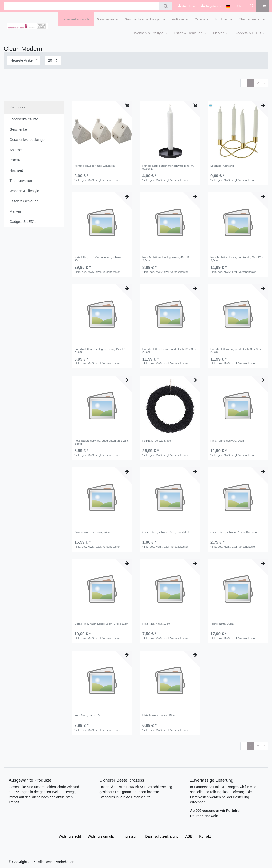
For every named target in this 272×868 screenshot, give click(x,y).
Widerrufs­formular (101, 836)
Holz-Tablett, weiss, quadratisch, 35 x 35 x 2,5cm (236, 351)
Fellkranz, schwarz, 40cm (158, 441)
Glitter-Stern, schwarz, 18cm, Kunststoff (234, 532)
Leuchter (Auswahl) (222, 166)
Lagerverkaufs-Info (76, 19)
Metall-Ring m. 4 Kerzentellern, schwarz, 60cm (99, 259)
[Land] (228, 6)
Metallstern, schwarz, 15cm (159, 715)
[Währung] (238, 6)
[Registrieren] (211, 6)
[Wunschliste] (250, 6)
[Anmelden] (187, 6)
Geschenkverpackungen (143, 19)
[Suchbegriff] (82, 6)
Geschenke (106, 19)
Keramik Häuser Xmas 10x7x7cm (94, 166)
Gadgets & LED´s (248, 33)
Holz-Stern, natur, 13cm (89, 715)
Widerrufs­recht (70, 836)
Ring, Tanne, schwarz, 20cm (227, 441)
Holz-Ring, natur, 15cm (156, 624)
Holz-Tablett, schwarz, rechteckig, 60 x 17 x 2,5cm (237, 259)
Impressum (130, 836)
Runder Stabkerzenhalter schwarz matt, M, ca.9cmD (168, 167)
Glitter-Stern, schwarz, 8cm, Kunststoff (166, 532)
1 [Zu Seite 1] (251, 83)
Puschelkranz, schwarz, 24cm (92, 532)
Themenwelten (250, 19)
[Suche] (166, 6)
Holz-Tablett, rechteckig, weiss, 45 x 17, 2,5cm (166, 259)
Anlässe (178, 19)
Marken (219, 33)
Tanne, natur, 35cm (222, 624)
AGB (189, 836)
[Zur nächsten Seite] (265, 83)
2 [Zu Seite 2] (258, 83)
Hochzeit (222, 19)
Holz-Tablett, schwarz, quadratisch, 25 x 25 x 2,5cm (101, 442)
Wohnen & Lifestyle (149, 33)
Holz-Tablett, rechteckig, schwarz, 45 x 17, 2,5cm (100, 351)
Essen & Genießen (188, 33)
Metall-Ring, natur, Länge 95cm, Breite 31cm (101, 624)
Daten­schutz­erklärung (162, 836)
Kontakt (205, 836)
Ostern (200, 19)
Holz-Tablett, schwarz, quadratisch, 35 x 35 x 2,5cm (169, 351)
